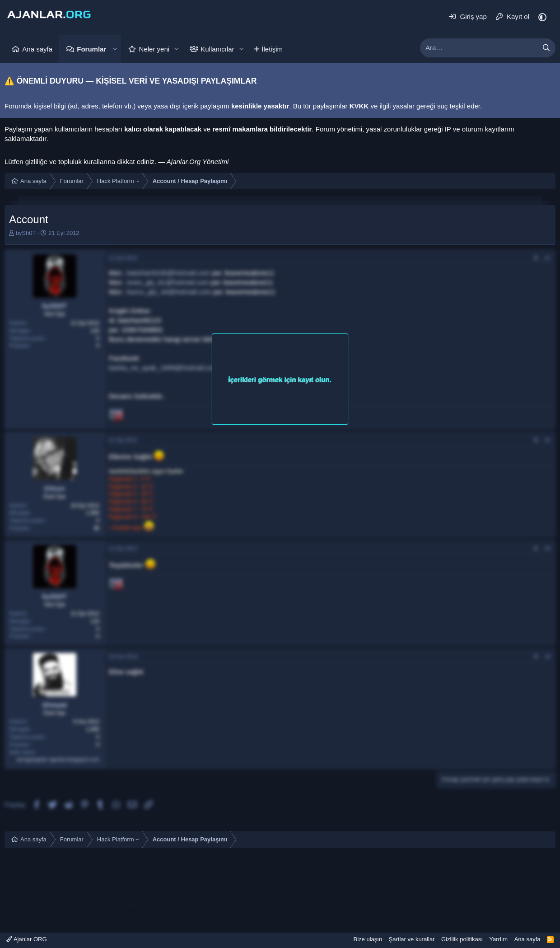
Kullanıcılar (217, 49)
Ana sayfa (37, 49)
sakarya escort (27, 909)
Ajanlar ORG (27, 939)
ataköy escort (70, 881)
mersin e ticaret (28, 871)
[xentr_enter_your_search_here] (479, 48)
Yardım (498, 939)
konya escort (24, 890)
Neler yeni (154, 49)
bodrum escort (26, 881)
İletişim (272, 49)
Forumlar (91, 49)
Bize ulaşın (368, 939)
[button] (115, 49)
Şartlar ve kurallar (412, 939)
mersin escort (25, 862)
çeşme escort (112, 881)
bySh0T (26, 233)
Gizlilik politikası (462, 939)
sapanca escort (303, 909)
